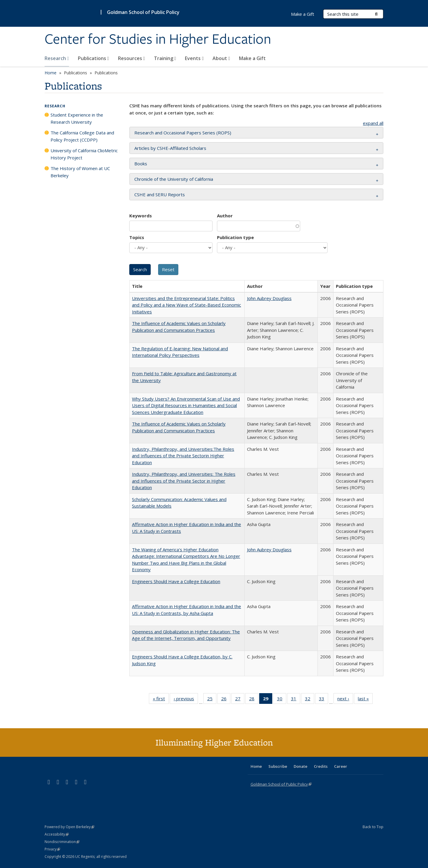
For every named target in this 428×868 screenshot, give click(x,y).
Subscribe (278, 766)
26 (226, 700)
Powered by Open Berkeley (69, 827)
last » (365, 700)
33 (324, 700)
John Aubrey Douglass (269, 298)
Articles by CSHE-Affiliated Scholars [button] (170, 148)
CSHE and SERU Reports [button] (160, 194)
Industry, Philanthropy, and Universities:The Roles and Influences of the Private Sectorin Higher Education (183, 456)
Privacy (52, 849)
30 (282, 700)
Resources (132, 58)
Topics (137, 237)
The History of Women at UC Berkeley (80, 172)
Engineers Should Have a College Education (176, 581)
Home (51, 73)
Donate (300, 766)
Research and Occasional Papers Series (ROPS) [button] (183, 133)
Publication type (235, 237)
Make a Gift (252, 58)
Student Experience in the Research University (77, 118)
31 (296, 700)
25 (212, 700)
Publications (93, 58)
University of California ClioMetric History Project (84, 154)
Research (57, 58)
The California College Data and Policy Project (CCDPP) (82, 136)
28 (254, 700)
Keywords (141, 216)
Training (165, 58)
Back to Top (373, 827)
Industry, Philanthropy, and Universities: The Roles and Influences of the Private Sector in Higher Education (184, 481)
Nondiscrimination (62, 842)
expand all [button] (373, 123)
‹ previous (186, 700)
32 (310, 700)
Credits (321, 766)
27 (240, 700)
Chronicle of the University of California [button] (174, 179)
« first (161, 700)
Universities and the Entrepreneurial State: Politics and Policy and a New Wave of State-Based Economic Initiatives (187, 305)
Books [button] (141, 164)
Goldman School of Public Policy (143, 12)
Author (225, 216)
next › (345, 700)
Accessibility (57, 834)
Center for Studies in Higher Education (158, 40)
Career (341, 766)
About (221, 58)
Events (194, 58)
